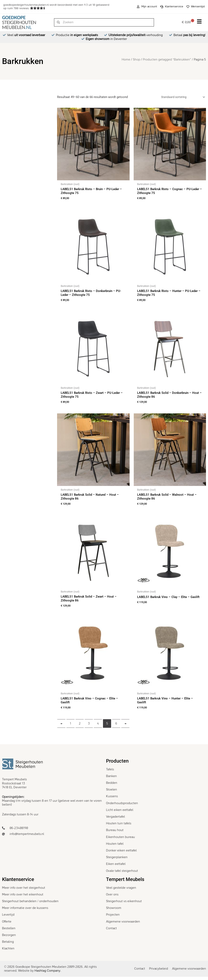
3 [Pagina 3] (89, 727)
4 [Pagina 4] (98, 727)
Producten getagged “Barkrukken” (167, 59)
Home (126, 59)
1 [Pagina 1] (70, 727)
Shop (136, 59)
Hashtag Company (47, 974)
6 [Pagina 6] (116, 727)
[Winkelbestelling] (180, 97)
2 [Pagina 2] (80, 727)
